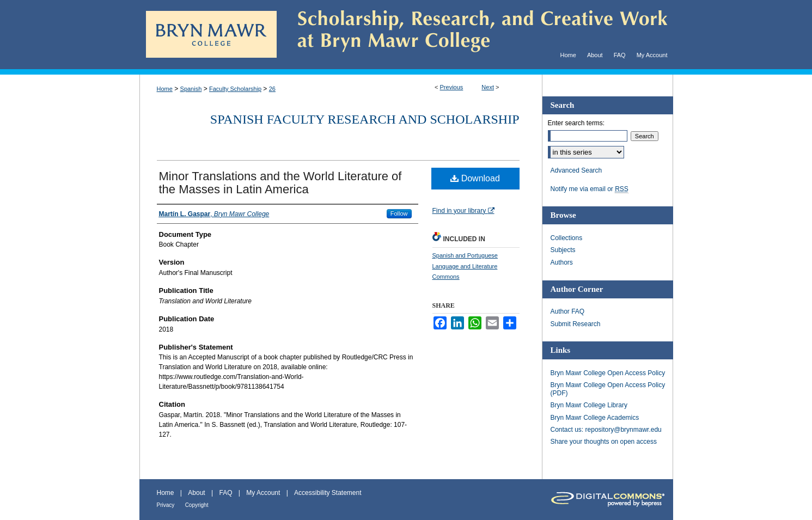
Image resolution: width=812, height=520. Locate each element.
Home (165, 89)
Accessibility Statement (328, 493)
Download (475, 178)
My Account (263, 493)
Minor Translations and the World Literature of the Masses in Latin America (280, 183)
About (196, 493)
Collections (567, 238)
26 (272, 89)
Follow (399, 213)
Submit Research (576, 324)
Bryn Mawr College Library (589, 405)
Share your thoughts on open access (604, 442)
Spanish (191, 89)
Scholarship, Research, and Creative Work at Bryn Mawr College (475, 35)
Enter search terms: (576, 123)
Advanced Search (576, 170)
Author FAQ (568, 311)
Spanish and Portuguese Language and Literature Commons (465, 266)
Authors (562, 262)
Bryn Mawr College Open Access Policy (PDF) (608, 389)
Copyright (197, 505)
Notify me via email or (590, 189)
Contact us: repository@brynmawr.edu (606, 430)
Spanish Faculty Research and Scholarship (365, 119)
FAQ (225, 493)
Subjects (563, 250)
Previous (452, 87)
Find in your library (463, 211)
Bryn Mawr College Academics (595, 418)
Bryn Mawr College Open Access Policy (608, 373)
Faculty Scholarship (235, 89)
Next (488, 87)
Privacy (166, 505)
